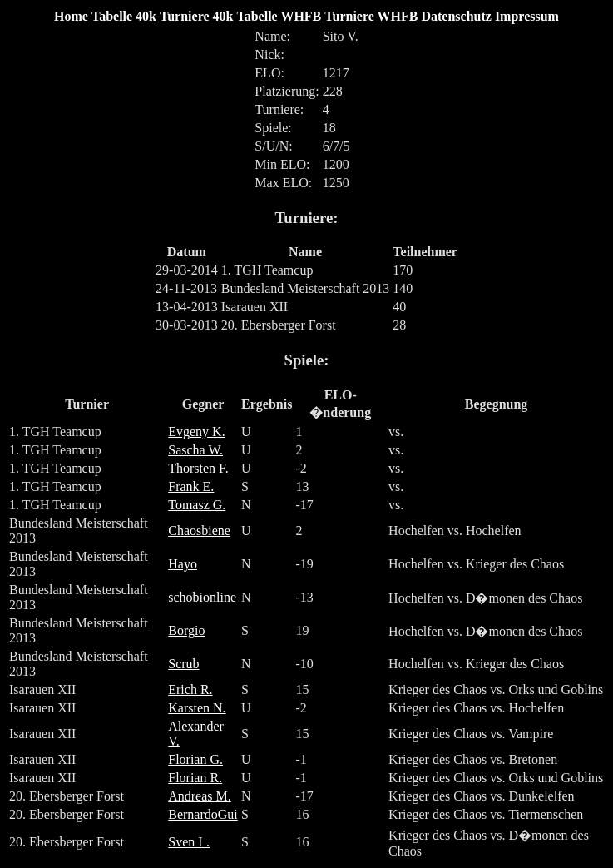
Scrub (183, 664)
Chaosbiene (199, 531)
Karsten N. (197, 708)
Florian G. (195, 759)
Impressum (527, 16)
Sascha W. (195, 450)
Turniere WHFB (371, 16)
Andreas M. (200, 796)
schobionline (202, 597)
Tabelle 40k (124, 16)
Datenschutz (456, 16)
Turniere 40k (196, 16)
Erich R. (190, 689)
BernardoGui (203, 814)
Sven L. (189, 842)
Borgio (186, 630)
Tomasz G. (197, 505)
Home (71, 16)
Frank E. (191, 486)
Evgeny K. (196, 432)
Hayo (183, 564)
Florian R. (195, 778)
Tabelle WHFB (279, 16)
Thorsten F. (198, 468)
